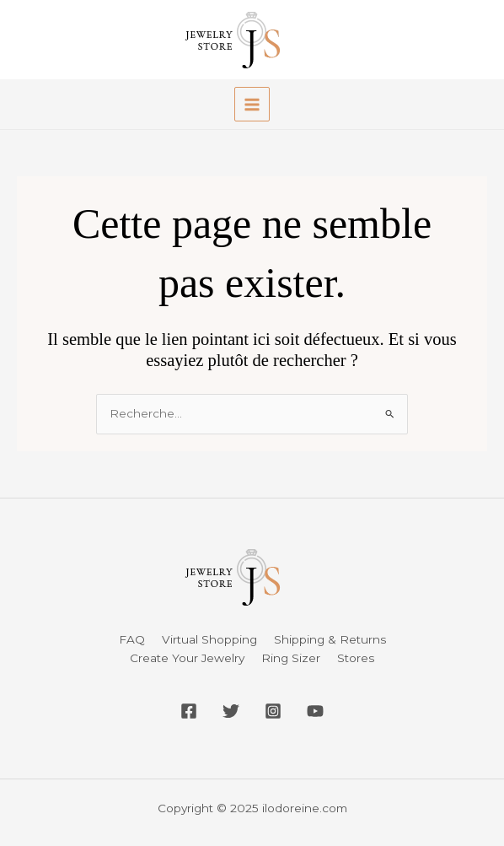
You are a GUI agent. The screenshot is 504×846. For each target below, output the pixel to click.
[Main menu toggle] (252, 104)
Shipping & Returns (330, 639)
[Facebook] (189, 711)
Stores (356, 658)
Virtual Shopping (209, 639)
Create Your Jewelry (187, 658)
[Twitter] (231, 711)
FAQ (132, 639)
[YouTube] (315, 711)
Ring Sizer (291, 658)
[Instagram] (273, 711)
